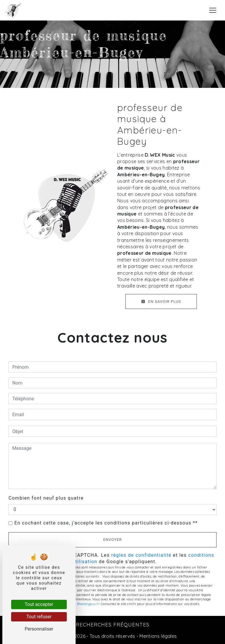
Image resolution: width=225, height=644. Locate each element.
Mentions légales (157, 636)
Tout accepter (39, 604)
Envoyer (112, 540)
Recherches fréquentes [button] (113, 624)
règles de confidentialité (141, 555)
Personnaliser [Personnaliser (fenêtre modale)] (39, 629)
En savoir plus (161, 301)
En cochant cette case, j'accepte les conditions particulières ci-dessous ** (106, 523)
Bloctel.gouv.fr (88, 604)
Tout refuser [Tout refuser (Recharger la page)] (39, 617)
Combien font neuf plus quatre (46, 498)
